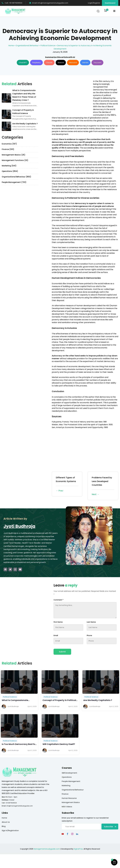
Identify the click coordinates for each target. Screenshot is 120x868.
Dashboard (110, 3)
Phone (89, 635)
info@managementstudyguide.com (20, 806)
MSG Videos (67, 807)
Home (11, 46)
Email (56, 635)
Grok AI (61, 62)
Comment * (58, 600)
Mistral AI (73, 62)
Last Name (91, 622)
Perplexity (36, 62)
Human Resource (69, 798)
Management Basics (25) (14, 155)
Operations (67, 777)
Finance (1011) (8, 149)
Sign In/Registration (10, 830)
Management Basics (71, 802)
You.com (97, 62)
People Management (71, 781)
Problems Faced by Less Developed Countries (103, 486)
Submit (62, 652)
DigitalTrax (78, 849)
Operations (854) (10, 171)
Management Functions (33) (15, 160)
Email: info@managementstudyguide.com (49, 3)
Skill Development (69, 773)
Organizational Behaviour (27, 46)
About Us (6, 822)
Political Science (48, 46)
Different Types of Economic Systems (67, 484)
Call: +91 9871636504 (12, 3)
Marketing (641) (9, 166)
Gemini (85, 62)
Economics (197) (9, 144)
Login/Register (94, 3)
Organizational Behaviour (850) (16, 177)
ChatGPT (23, 62)
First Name (58, 622)
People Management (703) (14, 182)
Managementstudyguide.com (47, 849)
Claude (49, 62)
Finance (65, 794)
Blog (4, 826)
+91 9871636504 (11, 803)
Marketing (66, 785)
